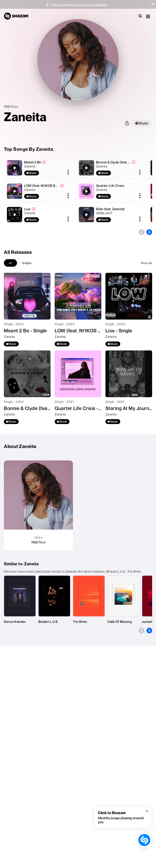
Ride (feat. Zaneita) (110, 209)
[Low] (37, 215)
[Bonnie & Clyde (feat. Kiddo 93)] (109, 168)
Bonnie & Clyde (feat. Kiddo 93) (120, 162)
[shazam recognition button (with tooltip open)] (144, 840)
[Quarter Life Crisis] (109, 191)
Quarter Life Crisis (110, 186)
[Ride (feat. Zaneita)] (109, 215)
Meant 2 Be (33, 162)
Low (27, 209)
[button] (153, 4)
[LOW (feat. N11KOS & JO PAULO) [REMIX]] (37, 191)
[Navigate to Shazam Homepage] (18, 16)
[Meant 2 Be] (37, 168)
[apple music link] (142, 123)
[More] (68, 173)
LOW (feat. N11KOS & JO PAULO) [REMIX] (55, 186)
